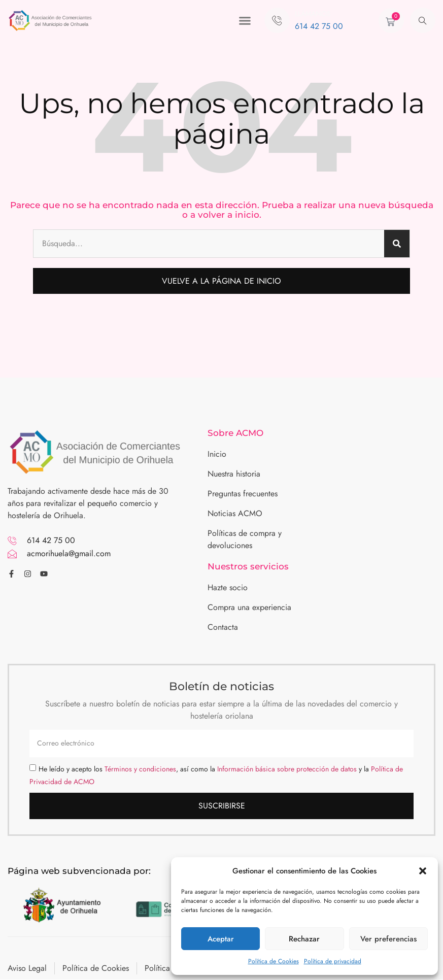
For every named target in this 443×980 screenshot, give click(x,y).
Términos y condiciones (140, 769)
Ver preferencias (388, 939)
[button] (423, 871)
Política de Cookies (274, 961)
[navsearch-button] (423, 20)
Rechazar (304, 939)
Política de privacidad (333, 961)
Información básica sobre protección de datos (287, 769)
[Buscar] (397, 244)
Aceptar (221, 939)
